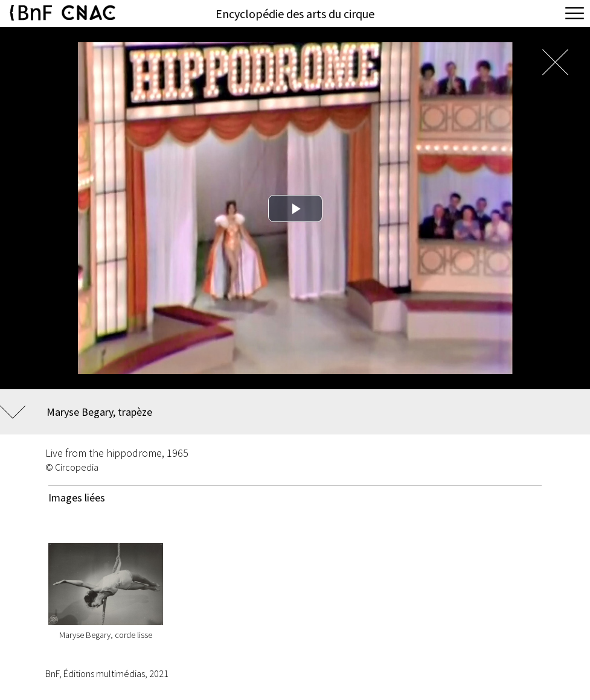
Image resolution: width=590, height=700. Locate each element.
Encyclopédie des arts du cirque (295, 14)
